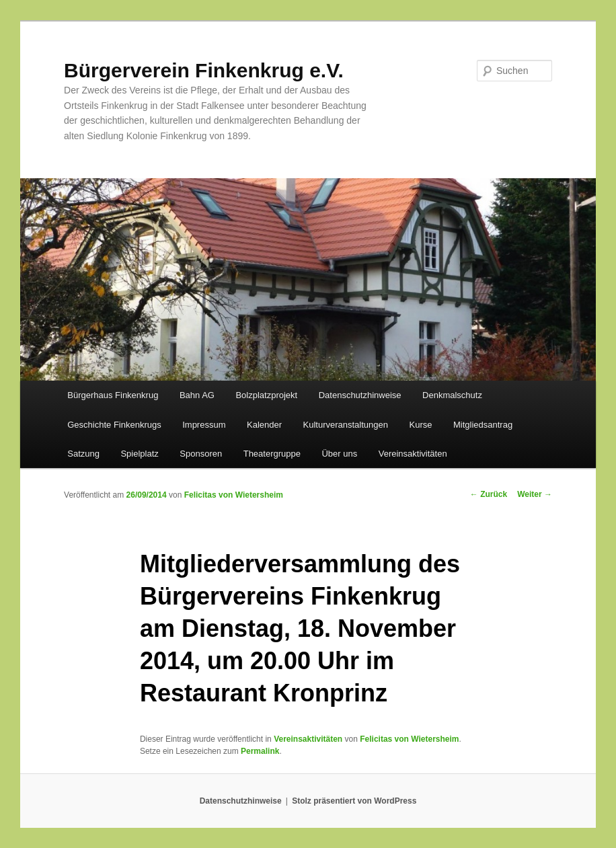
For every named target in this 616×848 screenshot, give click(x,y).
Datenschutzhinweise (360, 395)
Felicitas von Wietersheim (234, 495)
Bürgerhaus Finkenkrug (113, 395)
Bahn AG (197, 395)
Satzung (83, 454)
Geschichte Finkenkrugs (114, 425)
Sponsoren (201, 454)
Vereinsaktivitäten (413, 454)
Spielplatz (139, 454)
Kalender (264, 425)
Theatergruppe (272, 454)
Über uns (339, 454)
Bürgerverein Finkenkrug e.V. (204, 70)
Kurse (421, 425)
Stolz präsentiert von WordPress (354, 801)
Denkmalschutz (452, 395)
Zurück (489, 494)
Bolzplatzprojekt (266, 395)
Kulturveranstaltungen (346, 425)
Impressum (204, 425)
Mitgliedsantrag (483, 425)
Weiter (535, 494)
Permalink (260, 751)
